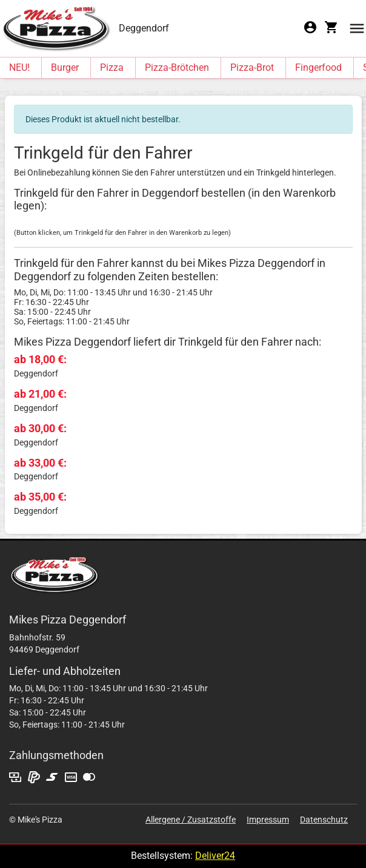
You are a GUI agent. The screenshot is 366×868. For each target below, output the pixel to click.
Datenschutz (324, 820)
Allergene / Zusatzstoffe (191, 820)
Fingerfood (318, 67)
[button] (357, 28)
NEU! (19, 67)
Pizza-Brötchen (177, 67)
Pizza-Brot (252, 67)
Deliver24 (215, 856)
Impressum (268, 820)
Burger (65, 67)
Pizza (112, 67)
